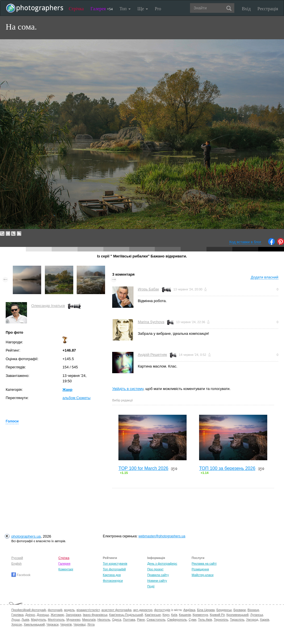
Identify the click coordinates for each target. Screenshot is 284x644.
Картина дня (112, 575)
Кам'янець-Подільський (126, 615)
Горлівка (17, 615)
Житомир (57, 615)
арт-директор (143, 610)
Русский (17, 558)
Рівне (141, 620)
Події (151, 586)
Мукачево (73, 620)
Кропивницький (237, 615)
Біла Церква (206, 610)
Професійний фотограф (29, 610)
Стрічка (76, 9)
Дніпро (30, 615)
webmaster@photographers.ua (162, 536)
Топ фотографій (114, 569)
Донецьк (43, 615)
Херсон (17, 624)
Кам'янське (153, 615)
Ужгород (252, 620)
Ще (143, 9)
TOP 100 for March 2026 (143, 468)
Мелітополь (56, 620)
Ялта (91, 624)
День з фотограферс (162, 563)
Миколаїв (89, 620)
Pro (158, 9)
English (16, 563)
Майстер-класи (203, 575)
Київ (174, 615)
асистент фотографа (116, 610)
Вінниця (253, 610)
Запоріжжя (74, 615)
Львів (25, 620)
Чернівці (80, 624)
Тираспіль (237, 620)
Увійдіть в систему (128, 389)
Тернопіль (221, 620)
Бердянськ (224, 610)
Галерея (102, 9)
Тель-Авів (205, 620)
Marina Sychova (151, 322)
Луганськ (257, 615)
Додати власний (265, 277)
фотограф (55, 610)
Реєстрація (268, 9)
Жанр (67, 390)
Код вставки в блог (245, 242)
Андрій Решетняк (152, 355)
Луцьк (16, 620)
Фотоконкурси (113, 581)
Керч (166, 615)
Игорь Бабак (148, 289)
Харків (265, 620)
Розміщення (200, 569)
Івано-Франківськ (95, 615)
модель (70, 610)
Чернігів (66, 624)
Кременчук (200, 615)
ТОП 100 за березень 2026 (227, 468)
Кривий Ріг (217, 615)
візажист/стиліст (88, 610)
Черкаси (53, 624)
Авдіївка (189, 610)
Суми (192, 620)
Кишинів (185, 615)
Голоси (12, 421)
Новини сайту (157, 581)
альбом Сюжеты (77, 398)
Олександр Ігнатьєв (48, 306)
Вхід (246, 9)
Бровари (240, 610)
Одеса (116, 620)
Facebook (21, 575)
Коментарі (66, 569)
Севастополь (156, 620)
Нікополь (104, 620)
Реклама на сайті (204, 563)
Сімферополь (177, 620)
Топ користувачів (115, 563)
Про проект (155, 569)
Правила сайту (158, 575)
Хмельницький (34, 624)
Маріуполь (38, 620)
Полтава (129, 620)
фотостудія (162, 610)
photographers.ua (26, 536)
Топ (125, 9)
